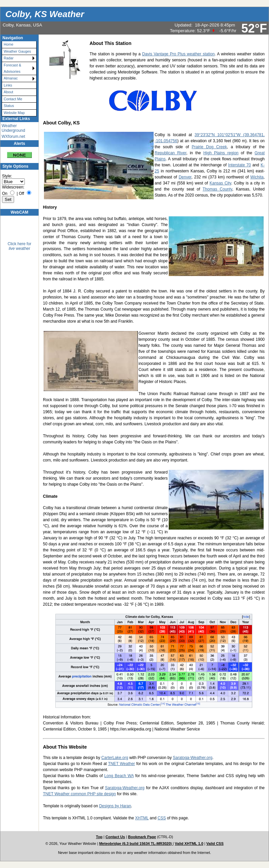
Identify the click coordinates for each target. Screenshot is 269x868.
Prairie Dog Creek (209, 147)
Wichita (257, 177)
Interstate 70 (239, 165)
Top (99, 837)
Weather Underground (13, 128)
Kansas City (220, 183)
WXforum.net (13, 137)
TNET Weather (121, 764)
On (5, 194)
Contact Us (115, 837)
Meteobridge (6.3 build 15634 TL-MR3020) (136, 844)
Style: (7, 176)
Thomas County (217, 189)
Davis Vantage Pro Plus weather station (178, 54)
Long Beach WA (119, 776)
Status (9, 106)
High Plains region (221, 153)
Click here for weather (20, 246)
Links (8, 85)
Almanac (11, 78)
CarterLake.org (115, 758)
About (8, 92)
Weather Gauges (17, 51)
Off (21, 194)
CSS (162, 818)
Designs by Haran (115, 806)
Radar (9, 58)
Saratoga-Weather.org (193, 758)
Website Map (14, 113)
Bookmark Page (142, 837)
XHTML (142, 818)
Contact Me (13, 99)
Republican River (170, 153)
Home (9, 44)
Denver (185, 177)
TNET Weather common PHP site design (79, 794)
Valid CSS (215, 844)
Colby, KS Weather (45, 14)
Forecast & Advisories (12, 68)
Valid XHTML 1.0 (189, 844)
